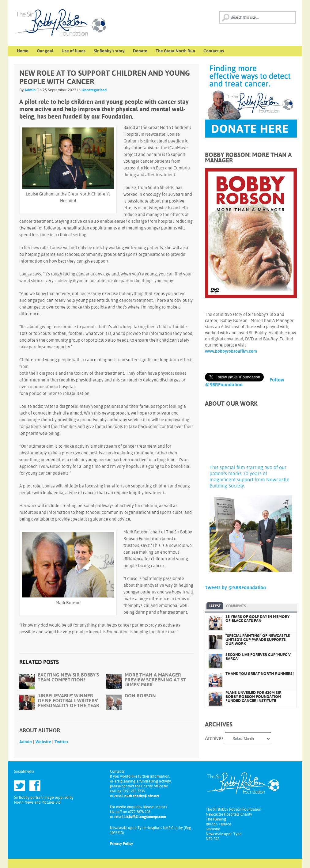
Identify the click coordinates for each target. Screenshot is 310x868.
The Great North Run (175, 51)
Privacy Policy (121, 844)
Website (43, 742)
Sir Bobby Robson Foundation (75, 28)
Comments (236, 606)
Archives (214, 739)
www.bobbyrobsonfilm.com (231, 351)
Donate (140, 51)
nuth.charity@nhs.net (142, 796)
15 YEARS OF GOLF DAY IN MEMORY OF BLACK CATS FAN (257, 619)
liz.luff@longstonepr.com (145, 817)
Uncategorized (94, 90)
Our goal (45, 51)
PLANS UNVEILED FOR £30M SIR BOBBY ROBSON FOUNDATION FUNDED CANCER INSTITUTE (253, 697)
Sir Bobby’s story (109, 51)
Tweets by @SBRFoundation (235, 588)
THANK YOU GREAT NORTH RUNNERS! (260, 674)
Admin (30, 90)
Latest (215, 606)
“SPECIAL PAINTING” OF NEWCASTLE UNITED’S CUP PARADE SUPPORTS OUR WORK (258, 640)
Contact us (214, 51)
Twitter (61, 742)
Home (23, 51)
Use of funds (74, 51)
